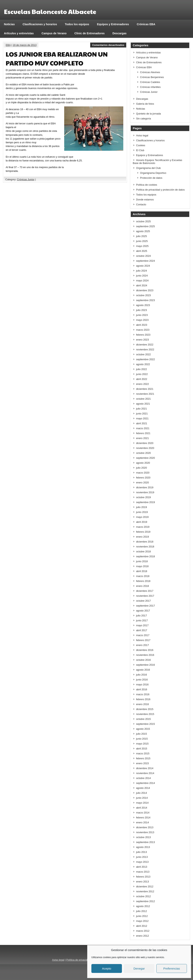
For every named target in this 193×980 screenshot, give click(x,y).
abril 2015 (142, 749)
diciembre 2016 (145, 650)
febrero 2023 (143, 335)
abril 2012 (142, 926)
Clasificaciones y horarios (40, 24)
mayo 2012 (142, 921)
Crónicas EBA (146, 24)
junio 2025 (142, 241)
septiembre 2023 (145, 300)
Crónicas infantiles (150, 87)
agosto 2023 (143, 305)
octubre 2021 (143, 399)
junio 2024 (142, 276)
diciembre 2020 (145, 443)
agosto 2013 (143, 847)
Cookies (141, 145)
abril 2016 (142, 689)
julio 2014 (142, 793)
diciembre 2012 (145, 886)
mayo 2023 (142, 320)
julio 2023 (142, 310)
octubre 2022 (143, 354)
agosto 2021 (143, 404)
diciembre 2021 (145, 389)
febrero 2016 (143, 699)
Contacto (141, 204)
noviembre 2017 (145, 596)
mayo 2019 (142, 517)
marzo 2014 (143, 813)
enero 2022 (142, 384)
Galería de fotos (145, 104)
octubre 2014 (143, 778)
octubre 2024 (143, 256)
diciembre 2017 (145, 591)
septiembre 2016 (145, 665)
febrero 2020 (143, 478)
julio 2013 (142, 852)
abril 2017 (142, 630)
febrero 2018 (143, 581)
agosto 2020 (143, 463)
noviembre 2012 (145, 891)
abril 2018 (142, 571)
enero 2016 (142, 704)
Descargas (119, 33)
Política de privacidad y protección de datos (160, 190)
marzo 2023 (143, 330)
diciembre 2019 (145, 487)
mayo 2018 (142, 566)
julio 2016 (142, 675)
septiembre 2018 (145, 556)
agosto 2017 (143, 611)
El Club (140, 150)
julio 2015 (142, 734)
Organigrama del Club (148, 168)
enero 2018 (142, 586)
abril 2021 (142, 423)
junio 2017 (142, 620)
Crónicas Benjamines (152, 77)
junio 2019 (142, 512)
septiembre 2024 (145, 261)
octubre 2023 (143, 295)
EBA (8, 45)
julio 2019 (142, 507)
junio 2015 (142, 739)
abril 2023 (142, 325)
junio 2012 (142, 916)
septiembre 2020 (145, 458)
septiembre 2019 (145, 502)
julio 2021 (142, 409)
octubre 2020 (143, 453)
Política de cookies (147, 185)
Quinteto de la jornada (148, 114)
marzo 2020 (143, 473)
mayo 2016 (142, 685)
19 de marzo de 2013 (25, 45)
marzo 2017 (143, 635)
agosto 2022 (143, 364)
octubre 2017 (143, 601)
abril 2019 (142, 522)
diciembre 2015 (145, 709)
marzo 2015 (143, 753)
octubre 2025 (143, 221)
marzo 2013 (143, 872)
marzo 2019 (143, 527)
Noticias (9, 24)
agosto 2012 (143, 906)
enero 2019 (142, 537)
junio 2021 (142, 414)
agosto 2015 (143, 729)
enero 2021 (142, 438)
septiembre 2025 (145, 226)
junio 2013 (142, 857)
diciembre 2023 (145, 290)
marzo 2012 (143, 931)
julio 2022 (142, 369)
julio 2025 (142, 236)
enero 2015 (142, 763)
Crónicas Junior (26, 179)
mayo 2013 (142, 862)
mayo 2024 (142, 281)
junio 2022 (142, 374)
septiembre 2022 (145, 359)
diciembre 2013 (145, 827)
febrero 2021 (143, 433)
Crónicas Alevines (150, 72)
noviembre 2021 (145, 394)
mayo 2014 (142, 803)
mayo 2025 (142, 246)
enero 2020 (142, 483)
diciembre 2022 (145, 345)
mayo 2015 (142, 744)
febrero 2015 (143, 758)
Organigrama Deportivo (153, 173)
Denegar (139, 968)
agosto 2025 (143, 231)
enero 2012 (142, 936)
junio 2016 (142, 680)
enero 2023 (142, 340)
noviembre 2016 (145, 655)
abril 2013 (142, 867)
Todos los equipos (77, 24)
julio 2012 (142, 911)
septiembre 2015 (145, 724)
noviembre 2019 (145, 492)
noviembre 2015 (145, 714)
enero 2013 (142, 882)
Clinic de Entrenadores (90, 33)
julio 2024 (142, 271)
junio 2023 (142, 315)
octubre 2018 (143, 551)
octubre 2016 (143, 660)
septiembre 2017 (145, 606)
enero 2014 (142, 822)
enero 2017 (142, 645)
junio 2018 (142, 561)
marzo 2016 (143, 694)
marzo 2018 (143, 576)
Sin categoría (143, 119)
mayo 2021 (142, 418)
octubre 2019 (143, 497)
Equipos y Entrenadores (113, 24)
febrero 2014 (143, 818)
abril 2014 (142, 808)
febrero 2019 (143, 532)
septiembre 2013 (145, 842)
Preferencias (172, 968)
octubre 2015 (143, 719)
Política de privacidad (78, 960)
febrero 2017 (143, 640)
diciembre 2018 (145, 542)
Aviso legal (142, 135)
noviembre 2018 (145, 547)
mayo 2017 (142, 625)
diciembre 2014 (145, 768)
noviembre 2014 (145, 773)
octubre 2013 (143, 837)
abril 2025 (142, 251)
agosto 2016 (143, 670)
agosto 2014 (143, 788)
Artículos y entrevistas (19, 33)
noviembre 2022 (145, 349)
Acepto (107, 968)
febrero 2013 (143, 877)
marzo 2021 (143, 428)
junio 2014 (142, 798)
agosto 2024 (143, 266)
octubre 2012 (143, 896)
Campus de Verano (54, 33)
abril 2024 (142, 285)
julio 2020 (142, 468)
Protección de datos (151, 178)
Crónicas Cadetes (150, 82)
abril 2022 (142, 379)
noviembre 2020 (145, 448)
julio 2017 (142, 616)
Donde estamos (145, 200)
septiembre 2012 (145, 901)
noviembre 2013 (145, 832)
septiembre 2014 (145, 783)
